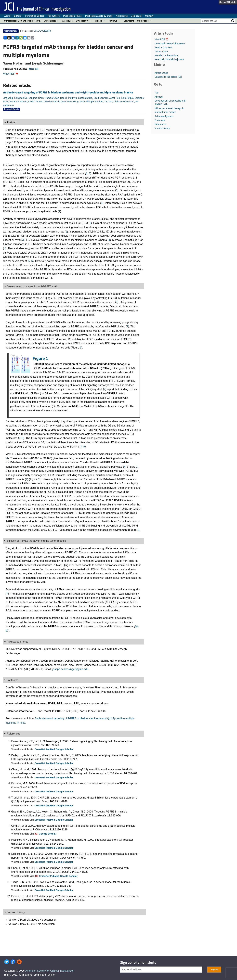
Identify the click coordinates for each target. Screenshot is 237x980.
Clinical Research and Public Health (22, 21)
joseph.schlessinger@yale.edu (70, 669)
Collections (143, 21)
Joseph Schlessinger (48, 63)
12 (7, 631)
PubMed (51, 749)
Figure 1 (40, 358)
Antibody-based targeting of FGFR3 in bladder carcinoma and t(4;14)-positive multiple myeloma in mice (68, 93)
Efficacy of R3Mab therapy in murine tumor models (169, 110)
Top (156, 93)
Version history (162, 128)
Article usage (161, 73)
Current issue (51, 21)
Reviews (113, 21)
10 (136, 626)
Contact (149, 16)
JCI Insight (231, 2)
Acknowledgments (164, 116)
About (7, 16)
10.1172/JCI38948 (42, 31)
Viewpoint (129, 21)
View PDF (11, 74)
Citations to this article (168, 77)
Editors (18, 16)
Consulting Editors (35, 16)
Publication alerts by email (99, 16)
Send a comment (163, 47)
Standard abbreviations (166, 55)
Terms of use (161, 52)
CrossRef (40, 749)
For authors (54, 16)
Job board (136, 16)
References (160, 124)
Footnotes (160, 120)
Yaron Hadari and (17, 63)
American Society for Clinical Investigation (50, 971)
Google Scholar (64, 749)
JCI (37, 834)
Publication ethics (72, 16)
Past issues (67, 21)
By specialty (82, 21)
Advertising (122, 16)
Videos (98, 21)
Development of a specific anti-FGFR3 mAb (170, 103)
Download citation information (170, 43)
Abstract (159, 97)
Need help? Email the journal (169, 59)
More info (34, 69)
